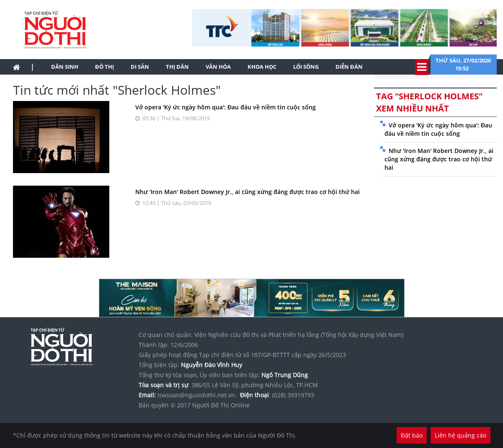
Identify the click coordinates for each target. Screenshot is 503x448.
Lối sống (306, 67)
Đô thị (104, 67)
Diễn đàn (349, 67)
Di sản (140, 67)
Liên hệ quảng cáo (460, 435)
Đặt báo (412, 435)
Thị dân (177, 67)
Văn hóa (218, 67)
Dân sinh (65, 67)
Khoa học (262, 67)
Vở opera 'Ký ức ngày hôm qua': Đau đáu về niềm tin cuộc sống (226, 107)
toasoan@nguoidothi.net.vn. (197, 395)
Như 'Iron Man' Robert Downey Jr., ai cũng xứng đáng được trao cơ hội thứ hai (248, 192)
